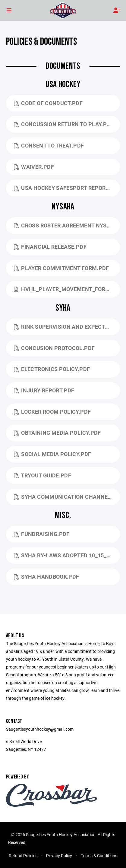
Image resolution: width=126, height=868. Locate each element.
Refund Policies (23, 856)
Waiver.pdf (34, 167)
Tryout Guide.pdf (43, 475)
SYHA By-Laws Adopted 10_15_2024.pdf (67, 555)
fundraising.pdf (42, 534)
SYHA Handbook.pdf (47, 577)
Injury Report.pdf (44, 390)
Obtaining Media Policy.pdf (57, 433)
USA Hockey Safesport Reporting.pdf (67, 188)
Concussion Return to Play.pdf (64, 124)
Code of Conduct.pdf (48, 103)
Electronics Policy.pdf (52, 369)
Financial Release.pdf (50, 247)
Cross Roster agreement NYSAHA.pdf (67, 225)
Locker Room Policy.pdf (52, 412)
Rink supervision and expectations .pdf (67, 327)
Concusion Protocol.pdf (54, 348)
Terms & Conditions (99, 856)
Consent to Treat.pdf (49, 145)
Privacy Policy (59, 856)
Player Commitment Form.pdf (61, 268)
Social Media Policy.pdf (53, 454)
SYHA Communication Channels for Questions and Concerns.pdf (67, 497)
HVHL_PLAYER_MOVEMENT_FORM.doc (67, 289)
